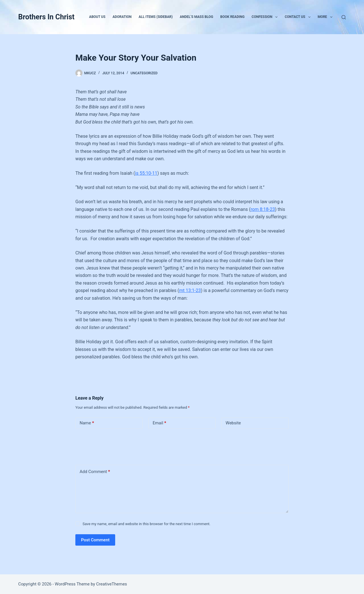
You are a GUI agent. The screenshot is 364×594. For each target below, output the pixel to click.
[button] (276, 17)
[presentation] (114, 446)
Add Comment (95, 472)
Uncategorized (144, 73)
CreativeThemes (112, 584)
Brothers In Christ (46, 17)
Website (233, 423)
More (326, 17)
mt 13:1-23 (190, 290)
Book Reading (232, 17)
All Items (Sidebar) (156, 17)
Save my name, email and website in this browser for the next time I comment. (146, 524)
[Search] (344, 17)
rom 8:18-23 (263, 209)
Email (160, 423)
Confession (266, 17)
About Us (97, 17)
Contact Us (299, 17)
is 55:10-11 (146, 173)
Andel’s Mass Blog (196, 17)
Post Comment (95, 540)
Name (87, 423)
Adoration (122, 17)
